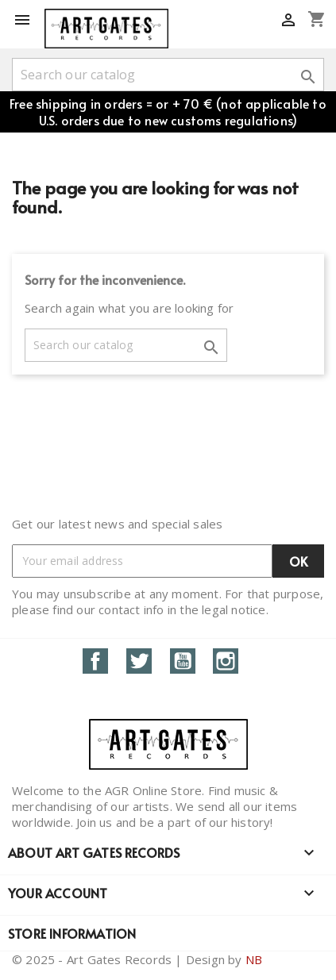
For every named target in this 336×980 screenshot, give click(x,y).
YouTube (183, 661)
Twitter (139, 661)
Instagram (226, 661)
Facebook (95, 661)
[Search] (168, 75)
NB (254, 959)
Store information (72, 933)
